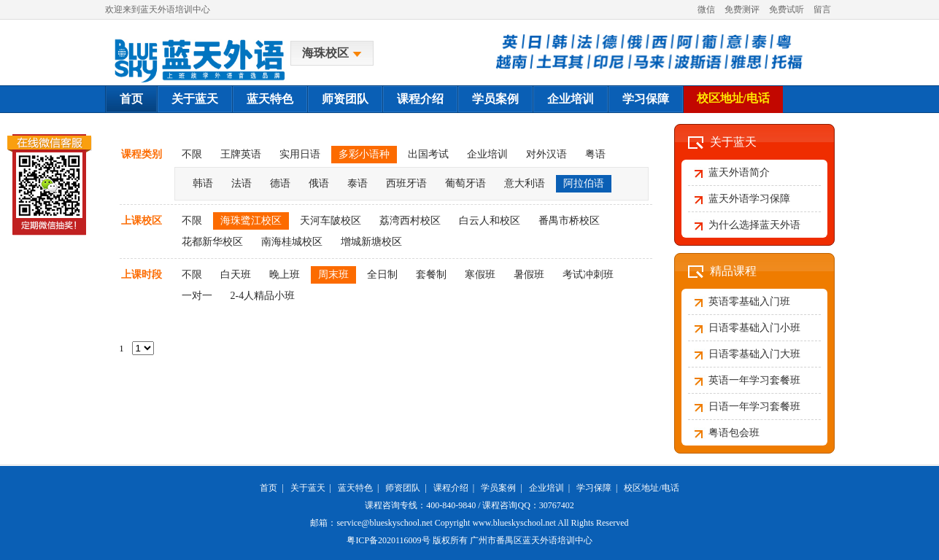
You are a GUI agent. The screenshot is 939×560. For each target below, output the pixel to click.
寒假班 (480, 275)
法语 (241, 183)
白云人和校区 (490, 221)
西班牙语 (406, 183)
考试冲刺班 (588, 275)
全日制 (382, 275)
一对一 (197, 296)
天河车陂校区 (331, 221)
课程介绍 (420, 99)
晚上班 (285, 275)
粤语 (595, 154)
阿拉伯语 (584, 183)
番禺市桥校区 (569, 221)
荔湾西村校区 (410, 221)
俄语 (319, 183)
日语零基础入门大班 (754, 354)
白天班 (236, 275)
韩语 (203, 183)
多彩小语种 (364, 154)
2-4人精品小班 (263, 296)
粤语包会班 (734, 433)
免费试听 (787, 9)
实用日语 (300, 154)
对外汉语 (546, 154)
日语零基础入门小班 (754, 328)
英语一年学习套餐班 (754, 380)
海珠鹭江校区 (251, 221)
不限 (192, 154)
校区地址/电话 (733, 98)
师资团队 (345, 99)
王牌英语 (241, 154)
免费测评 (742, 9)
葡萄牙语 (465, 183)
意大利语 (525, 183)
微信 (706, 9)
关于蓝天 (195, 99)
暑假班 (529, 275)
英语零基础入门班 (749, 302)
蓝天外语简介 (739, 172)
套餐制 (431, 275)
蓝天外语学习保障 (749, 199)
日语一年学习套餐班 (754, 407)
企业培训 (571, 99)
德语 (280, 183)
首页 (131, 99)
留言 (822, 9)
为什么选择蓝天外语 (754, 225)
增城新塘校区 (371, 242)
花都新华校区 (212, 242)
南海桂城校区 (292, 242)
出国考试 (428, 154)
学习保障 (646, 99)
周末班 (333, 275)
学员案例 (495, 99)
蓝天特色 (270, 99)
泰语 (358, 183)
